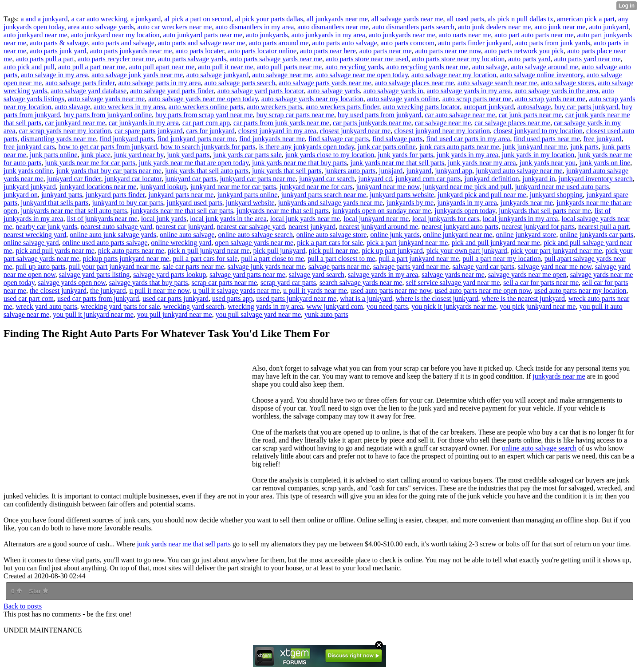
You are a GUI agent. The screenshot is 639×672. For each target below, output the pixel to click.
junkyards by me (410, 203)
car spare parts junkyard (148, 131)
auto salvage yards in (393, 91)
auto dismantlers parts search (413, 27)
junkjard (391, 171)
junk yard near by (139, 155)
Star (39, 591)
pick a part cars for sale (330, 243)
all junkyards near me (337, 19)
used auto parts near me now (391, 291)
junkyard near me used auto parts (562, 187)
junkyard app (454, 171)
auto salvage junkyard (217, 75)
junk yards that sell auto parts (207, 171)
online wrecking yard (181, 243)
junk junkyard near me (535, 147)
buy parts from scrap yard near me (204, 115)
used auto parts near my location (580, 291)
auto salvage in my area (54, 75)
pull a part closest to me (341, 259)
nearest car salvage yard (251, 227)
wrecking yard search (194, 306)
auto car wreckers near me (175, 27)
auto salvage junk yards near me (137, 75)
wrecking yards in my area (265, 306)
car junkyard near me (75, 123)
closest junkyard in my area (277, 131)
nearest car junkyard (185, 227)
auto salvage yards (334, 91)
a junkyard (146, 19)
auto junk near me (560, 27)
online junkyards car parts (596, 235)
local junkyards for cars (446, 219)
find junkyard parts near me (196, 139)
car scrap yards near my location (65, 131)
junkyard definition (491, 179)
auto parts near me (386, 51)
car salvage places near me (512, 123)
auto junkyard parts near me (203, 35)
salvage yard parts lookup (170, 275)
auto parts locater (200, 51)
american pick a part (586, 19)
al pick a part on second (198, 19)
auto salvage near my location (454, 75)
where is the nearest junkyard (523, 298)
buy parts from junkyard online (108, 115)
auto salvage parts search (240, 83)
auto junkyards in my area (328, 35)
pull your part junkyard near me (114, 267)
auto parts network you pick (524, 51)
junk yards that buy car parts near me (109, 171)
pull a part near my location (501, 259)
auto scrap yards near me (550, 99)
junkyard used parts (194, 203)
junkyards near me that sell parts (283, 211)
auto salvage (490, 67)
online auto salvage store (332, 235)
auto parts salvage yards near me (276, 59)
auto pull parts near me (290, 67)
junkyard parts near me (181, 195)
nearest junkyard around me (379, 227)
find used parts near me (546, 139)
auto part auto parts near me (534, 35)
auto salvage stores (567, 83)
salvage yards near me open (527, 275)
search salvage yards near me (361, 283)
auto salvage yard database (89, 91)
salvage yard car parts (483, 267)
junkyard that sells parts (55, 203)
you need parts (387, 306)
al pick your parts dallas (269, 19)
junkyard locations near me (98, 187)
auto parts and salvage (123, 43)
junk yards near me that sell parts (397, 163)
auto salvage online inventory (541, 75)
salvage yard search (317, 275)
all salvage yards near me (407, 19)
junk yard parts (188, 155)
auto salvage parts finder (80, 83)
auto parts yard (529, 59)
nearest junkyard (312, 227)
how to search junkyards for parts (208, 147)
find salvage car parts (339, 139)
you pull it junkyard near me (93, 314)
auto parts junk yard (58, 51)
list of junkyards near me (102, 219)
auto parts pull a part (45, 59)
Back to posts (23, 606)
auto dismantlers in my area (254, 27)
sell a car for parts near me (541, 283)
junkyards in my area (467, 203)
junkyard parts (62, 195)
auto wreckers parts (274, 107)
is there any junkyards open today (306, 147)
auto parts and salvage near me (202, 43)
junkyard (419, 171)
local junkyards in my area (521, 219)
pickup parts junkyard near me (126, 259)
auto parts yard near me (587, 59)
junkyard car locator (133, 179)
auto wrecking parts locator (422, 107)
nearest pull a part (603, 227)
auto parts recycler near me (116, 59)
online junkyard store (526, 235)
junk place (96, 155)
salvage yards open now (72, 283)
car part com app (206, 123)
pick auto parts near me (131, 251)
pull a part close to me (272, 259)
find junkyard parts (126, 139)
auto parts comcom (408, 43)
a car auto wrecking (99, 19)
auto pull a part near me (92, 67)
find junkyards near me (272, 139)
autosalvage (534, 107)
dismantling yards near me (58, 139)
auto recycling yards (354, 67)
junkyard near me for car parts (233, 187)
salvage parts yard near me (411, 267)
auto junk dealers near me (494, 27)
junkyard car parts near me (258, 179)
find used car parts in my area (468, 139)
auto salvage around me (544, 67)
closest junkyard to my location (538, 131)
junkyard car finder (74, 179)
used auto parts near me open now (483, 291)
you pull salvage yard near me (258, 314)
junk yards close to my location (330, 155)
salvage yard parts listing (95, 275)
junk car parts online (387, 147)
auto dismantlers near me (333, 27)
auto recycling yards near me (428, 67)
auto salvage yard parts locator (261, 91)
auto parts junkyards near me (131, 51)
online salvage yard (31, 243)
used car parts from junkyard (98, 298)
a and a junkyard (44, 19)
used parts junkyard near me (296, 298)
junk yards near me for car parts (90, 163)
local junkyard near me (376, 219)
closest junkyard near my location (442, 131)
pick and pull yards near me (55, 251)
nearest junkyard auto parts (460, 227)
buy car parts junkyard (586, 107)
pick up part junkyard (392, 251)
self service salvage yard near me (453, 283)
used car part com (29, 298)
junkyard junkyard (30, 187)
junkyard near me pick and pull (467, 187)
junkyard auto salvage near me (519, 171)
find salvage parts (397, 139)
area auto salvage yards (101, 27)
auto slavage (73, 107)
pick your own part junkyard (467, 251)
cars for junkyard (210, 131)
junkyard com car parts (428, 179)
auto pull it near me (225, 67)
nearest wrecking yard (35, 235)
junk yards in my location (538, 155)
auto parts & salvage (59, 43)
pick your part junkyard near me (556, 251)
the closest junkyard (58, 291)
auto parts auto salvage (344, 43)
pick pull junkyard (279, 251)
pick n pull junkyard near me (209, 251)
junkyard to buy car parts (128, 203)
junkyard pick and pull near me (482, 195)
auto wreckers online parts (206, 107)
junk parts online (54, 155)
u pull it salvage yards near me (237, 291)
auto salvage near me (282, 75)
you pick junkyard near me (538, 306)
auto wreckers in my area (129, 107)
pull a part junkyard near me (419, 259)
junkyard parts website (402, 195)
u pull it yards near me (315, 291)
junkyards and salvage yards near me (331, 203)
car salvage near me (443, 123)
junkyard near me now (387, 187)
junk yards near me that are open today (194, 163)
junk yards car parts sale (247, 155)
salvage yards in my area (383, 275)
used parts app (233, 298)
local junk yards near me (305, 219)
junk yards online (28, 171)
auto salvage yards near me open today (203, 99)
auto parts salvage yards (192, 59)
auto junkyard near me (35, 35)
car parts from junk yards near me (281, 123)
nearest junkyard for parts (538, 227)
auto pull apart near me (162, 67)
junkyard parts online (247, 195)
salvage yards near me (453, 275)
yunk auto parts (326, 314)
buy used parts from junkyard (379, 115)
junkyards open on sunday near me (382, 211)
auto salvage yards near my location (312, 99)
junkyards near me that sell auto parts (74, 211)
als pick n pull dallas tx (521, 19)
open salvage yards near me (254, 243)
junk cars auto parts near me (459, 147)
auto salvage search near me (497, 83)
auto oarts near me (465, 35)
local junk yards (164, 219)
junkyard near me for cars (316, 187)
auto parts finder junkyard (475, 43)
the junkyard (108, 291)
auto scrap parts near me (477, 99)
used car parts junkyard (176, 298)
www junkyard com (335, 306)
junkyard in (538, 179)
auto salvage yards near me (106, 99)
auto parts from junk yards (553, 43)
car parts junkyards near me (372, 123)
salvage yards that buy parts (149, 283)
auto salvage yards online (403, 99)
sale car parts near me (193, 267)
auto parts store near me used (367, 59)
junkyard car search (327, 179)
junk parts (584, 147)
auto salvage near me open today (362, 75)
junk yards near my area (482, 163)
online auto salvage (187, 235)
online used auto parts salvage (105, 243)
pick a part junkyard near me (407, 243)
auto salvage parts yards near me (325, 83)
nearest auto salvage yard (116, 227)
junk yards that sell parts (287, 171)
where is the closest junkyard (437, 298)
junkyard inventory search (596, 179)
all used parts (465, 19)
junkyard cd (375, 179)
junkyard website (250, 203)
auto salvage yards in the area (556, 91)
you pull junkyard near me (175, 314)
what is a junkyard (366, 298)
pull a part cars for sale (205, 259)
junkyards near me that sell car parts (182, 211)
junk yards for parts (405, 155)
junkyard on (21, 195)
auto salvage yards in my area (469, 91)
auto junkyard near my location (115, 35)
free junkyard (603, 139)
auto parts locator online (262, 51)
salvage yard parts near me (247, 275)
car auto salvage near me (460, 115)
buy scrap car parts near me (295, 115)
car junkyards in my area (144, 123)
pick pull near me (334, 251)
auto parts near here (328, 51)
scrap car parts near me (224, 283)
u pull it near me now (159, 291)
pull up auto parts (41, 267)
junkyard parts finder (115, 195)
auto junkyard (608, 27)
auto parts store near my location (458, 59)
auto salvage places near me (414, 83)
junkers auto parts (350, 171)
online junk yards (395, 235)
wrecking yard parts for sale (120, 306)
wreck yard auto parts (47, 306)
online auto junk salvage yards (113, 235)
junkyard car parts (191, 179)
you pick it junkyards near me (454, 306)
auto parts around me (279, 43)
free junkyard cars (29, 147)
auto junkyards (267, 35)
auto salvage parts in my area (159, 83)
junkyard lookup (163, 187)
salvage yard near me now (555, 267)
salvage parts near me (339, 267)
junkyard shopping (556, 195)
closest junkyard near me (355, 131)
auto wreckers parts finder (343, 107)
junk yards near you (548, 163)
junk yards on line (605, 163)
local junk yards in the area (228, 219)
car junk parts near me (530, 115)
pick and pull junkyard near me (496, 243)
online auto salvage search (255, 235)
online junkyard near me (458, 235)
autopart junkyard (489, 107)
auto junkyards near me (402, 35)
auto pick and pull (29, 67)
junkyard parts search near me (323, 195)
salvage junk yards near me (266, 267)
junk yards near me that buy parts (299, 163)
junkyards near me (527, 203)
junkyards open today (465, 211)
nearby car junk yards (47, 227)
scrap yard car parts (288, 283)
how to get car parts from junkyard (108, 147)
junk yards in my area (467, 155)
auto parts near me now (448, 51)
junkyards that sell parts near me (545, 211)
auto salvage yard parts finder (172, 91)
